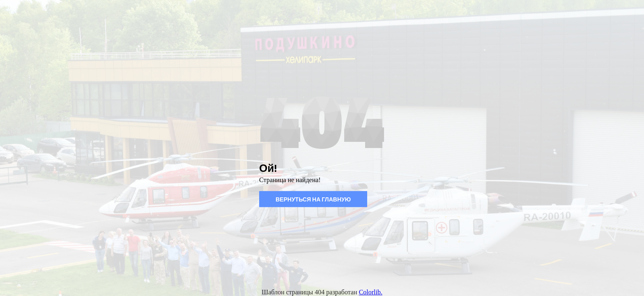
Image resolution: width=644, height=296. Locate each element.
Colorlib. (371, 292)
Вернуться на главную (313, 199)
